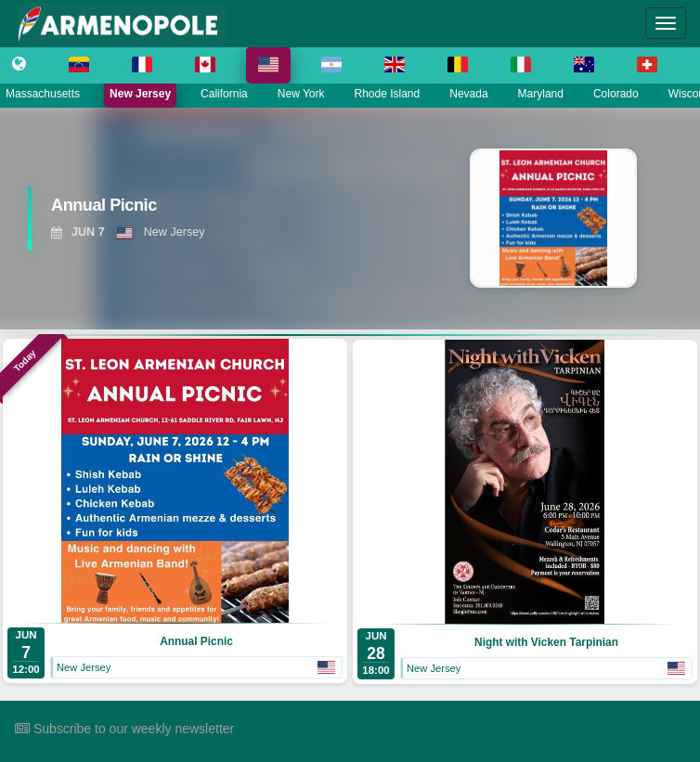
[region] (350, 218)
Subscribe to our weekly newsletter (124, 729)
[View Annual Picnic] (195, 210)
